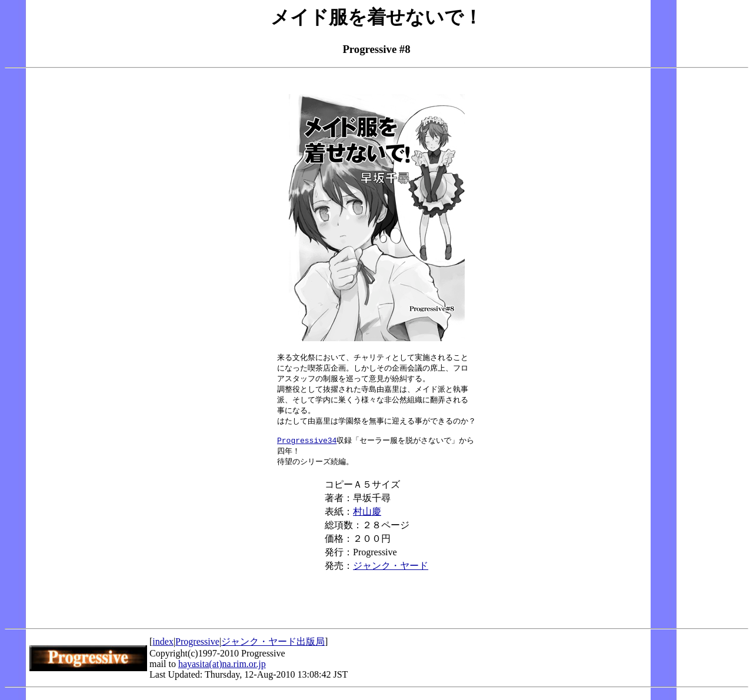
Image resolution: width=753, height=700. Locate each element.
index (163, 649)
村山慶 (367, 519)
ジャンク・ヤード (391, 573)
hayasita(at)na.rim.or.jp (222, 671)
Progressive (197, 649)
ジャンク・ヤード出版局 (273, 649)
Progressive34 (307, 446)
